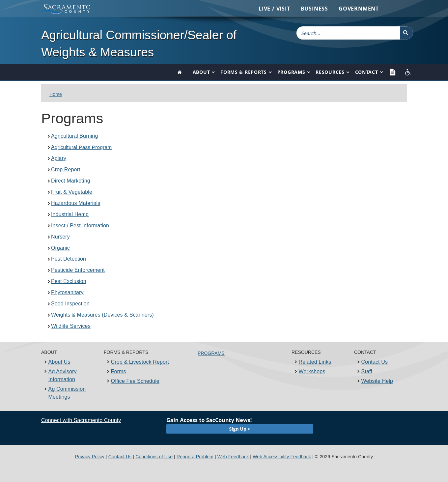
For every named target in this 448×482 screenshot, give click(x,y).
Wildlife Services (71, 326)
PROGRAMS (211, 353)
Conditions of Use (154, 457)
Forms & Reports (244, 72)
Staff (367, 371)
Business (314, 9)
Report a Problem (195, 457)
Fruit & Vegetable (72, 192)
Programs (291, 72)
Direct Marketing (71, 181)
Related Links (315, 362)
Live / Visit (274, 9)
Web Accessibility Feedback (282, 457)
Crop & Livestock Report (140, 362)
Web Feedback (233, 457)
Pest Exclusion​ (69, 281)
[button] (406, 33)
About (201, 72)
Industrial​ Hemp (70, 214)
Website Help (377, 381)
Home (56, 94)
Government (359, 9)
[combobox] (348, 33)
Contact (367, 72)
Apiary (59, 158)
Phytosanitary (67, 292)
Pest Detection (69, 259)
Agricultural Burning (74, 136)
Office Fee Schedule (135, 381)
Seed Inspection (70, 304)
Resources (330, 72)
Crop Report (66, 170)
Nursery (60, 237)
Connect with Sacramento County (81, 420)
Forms (119, 371)
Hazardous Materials (76, 203)
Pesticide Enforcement (78, 270)
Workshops (312, 371)
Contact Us (375, 362)
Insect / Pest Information (80, 226)
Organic (60, 248)
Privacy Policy (90, 457)
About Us (59, 362)
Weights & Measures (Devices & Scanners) (102, 315)
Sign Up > (240, 429)
